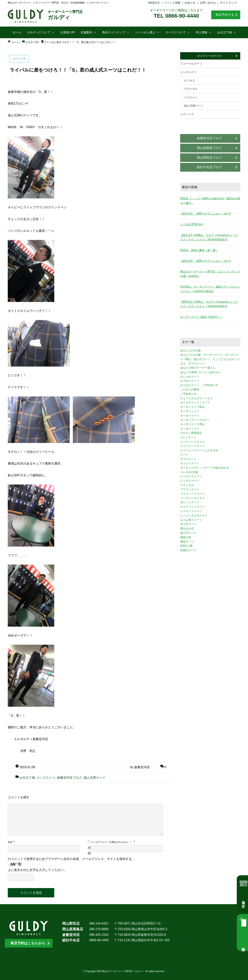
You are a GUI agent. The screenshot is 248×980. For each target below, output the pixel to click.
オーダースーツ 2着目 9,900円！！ (201, 317)
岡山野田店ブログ (209, 158)
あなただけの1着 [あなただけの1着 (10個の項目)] (190, 350)
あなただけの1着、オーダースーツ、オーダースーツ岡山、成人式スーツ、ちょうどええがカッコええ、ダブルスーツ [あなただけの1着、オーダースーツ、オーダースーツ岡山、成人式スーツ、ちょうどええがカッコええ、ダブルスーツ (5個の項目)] (210, 359)
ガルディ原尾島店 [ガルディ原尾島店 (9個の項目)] (191, 433)
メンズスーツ (46, 778)
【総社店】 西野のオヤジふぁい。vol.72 (205, 214)
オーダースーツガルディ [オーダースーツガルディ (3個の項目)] (195, 420)
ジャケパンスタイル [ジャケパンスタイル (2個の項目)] (192, 442)
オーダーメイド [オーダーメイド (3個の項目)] (190, 429)
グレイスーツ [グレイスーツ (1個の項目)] (188, 437)
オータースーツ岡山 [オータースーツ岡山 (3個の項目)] (192, 407)
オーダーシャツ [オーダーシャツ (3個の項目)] (190, 411)
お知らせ (190, 3)
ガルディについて (41, 32)
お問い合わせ (208, 3)
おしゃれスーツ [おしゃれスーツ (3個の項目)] (190, 376)
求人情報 (204, 32)
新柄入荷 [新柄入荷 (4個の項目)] (186, 537)
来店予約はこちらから (28, 943)
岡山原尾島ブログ (209, 148)
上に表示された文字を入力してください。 (37, 870)
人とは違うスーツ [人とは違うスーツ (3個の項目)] (191, 520)
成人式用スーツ (94, 778)
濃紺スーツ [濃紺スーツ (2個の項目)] (187, 541)
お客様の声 (68, 32)
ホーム (17, 32)
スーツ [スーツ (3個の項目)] (184, 455)
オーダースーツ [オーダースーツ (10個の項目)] (190, 416)
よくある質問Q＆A (192, 224)
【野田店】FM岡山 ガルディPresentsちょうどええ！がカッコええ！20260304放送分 (209, 304)
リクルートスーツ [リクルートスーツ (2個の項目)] (191, 511)
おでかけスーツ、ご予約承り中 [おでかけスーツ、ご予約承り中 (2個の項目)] (199, 385)
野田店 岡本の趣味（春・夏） (199, 250)
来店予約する (225, 15)
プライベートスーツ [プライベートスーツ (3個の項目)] (192, 494)
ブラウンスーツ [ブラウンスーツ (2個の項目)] (190, 489)
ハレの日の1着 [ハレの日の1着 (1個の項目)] (189, 472)
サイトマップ (228, 3)
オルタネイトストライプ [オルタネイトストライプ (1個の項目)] (195, 402)
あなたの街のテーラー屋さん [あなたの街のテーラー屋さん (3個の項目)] (198, 368)
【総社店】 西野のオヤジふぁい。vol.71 (205, 261)
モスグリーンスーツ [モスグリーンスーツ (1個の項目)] (192, 507)
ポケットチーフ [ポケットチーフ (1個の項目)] (190, 502)
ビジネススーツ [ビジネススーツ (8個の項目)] (190, 481)
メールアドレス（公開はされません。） (112, 842)
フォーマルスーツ (191, 64)
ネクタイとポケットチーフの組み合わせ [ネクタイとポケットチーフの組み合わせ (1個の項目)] (205, 468)
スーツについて (178, 32)
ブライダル (191, 89)
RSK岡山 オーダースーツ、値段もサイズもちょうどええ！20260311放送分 (210, 289)
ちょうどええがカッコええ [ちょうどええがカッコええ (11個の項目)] (196, 398)
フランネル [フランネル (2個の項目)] (187, 485)
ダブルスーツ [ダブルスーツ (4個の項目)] (188, 459)
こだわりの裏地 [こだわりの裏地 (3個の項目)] (190, 389)
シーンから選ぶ (147, 32)
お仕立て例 (226, 32)
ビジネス (189, 80)
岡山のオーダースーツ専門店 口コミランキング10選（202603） (210, 274)
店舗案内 (88, 32)
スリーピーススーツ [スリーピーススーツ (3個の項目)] (192, 446)
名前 (10, 842)
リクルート (191, 97)
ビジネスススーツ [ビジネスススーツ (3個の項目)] (191, 476)
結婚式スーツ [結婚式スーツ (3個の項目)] (188, 550)
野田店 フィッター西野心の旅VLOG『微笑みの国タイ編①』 (210, 201)
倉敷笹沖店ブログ (69, 778)
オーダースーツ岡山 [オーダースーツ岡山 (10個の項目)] (192, 424)
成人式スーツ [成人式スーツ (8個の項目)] (188, 533)
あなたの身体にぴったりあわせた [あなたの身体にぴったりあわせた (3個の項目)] (201, 372)
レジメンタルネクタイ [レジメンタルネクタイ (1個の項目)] (194, 516)
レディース (187, 114)
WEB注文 (154, 3)
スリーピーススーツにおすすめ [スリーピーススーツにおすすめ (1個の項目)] (199, 450)
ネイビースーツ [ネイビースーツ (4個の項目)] (190, 463)
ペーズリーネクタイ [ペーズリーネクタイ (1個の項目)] (192, 498)
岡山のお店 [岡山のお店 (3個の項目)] (187, 528)
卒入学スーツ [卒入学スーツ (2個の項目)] (188, 524)
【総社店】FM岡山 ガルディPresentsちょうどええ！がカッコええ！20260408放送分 (209, 237)
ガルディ (65, 15)
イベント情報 (172, 3)
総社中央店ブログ (209, 167)
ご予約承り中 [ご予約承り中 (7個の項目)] (188, 394)
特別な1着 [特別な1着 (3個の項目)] (186, 546)
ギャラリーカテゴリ (209, 56)
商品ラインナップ (116, 32)
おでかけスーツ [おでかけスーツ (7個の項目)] (190, 381)
